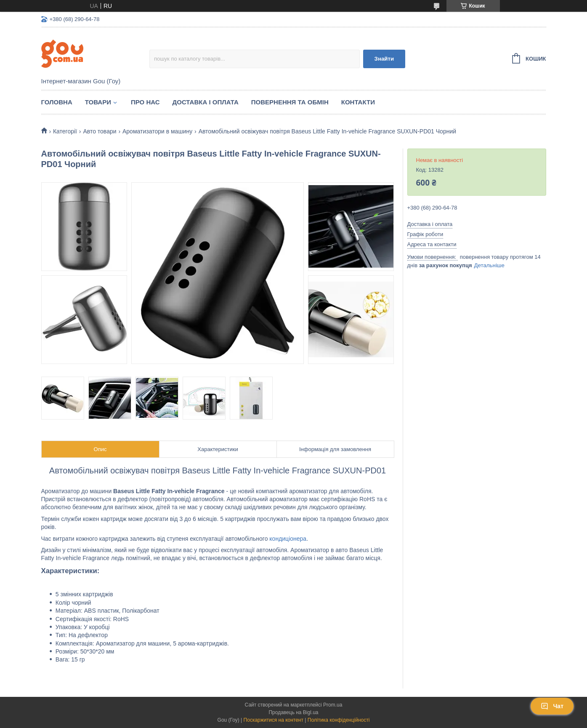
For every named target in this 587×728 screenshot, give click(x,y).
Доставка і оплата (206, 102)
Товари (98, 102)
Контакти (358, 102)
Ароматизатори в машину (157, 131)
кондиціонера (288, 539)
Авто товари (100, 131)
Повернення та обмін (290, 102)
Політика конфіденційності (339, 720)
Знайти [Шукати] (384, 59)
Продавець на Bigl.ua (293, 712)
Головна (57, 102)
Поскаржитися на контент (274, 720)
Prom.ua (333, 705)
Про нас (145, 102)
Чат (552, 706)
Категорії (65, 131)
